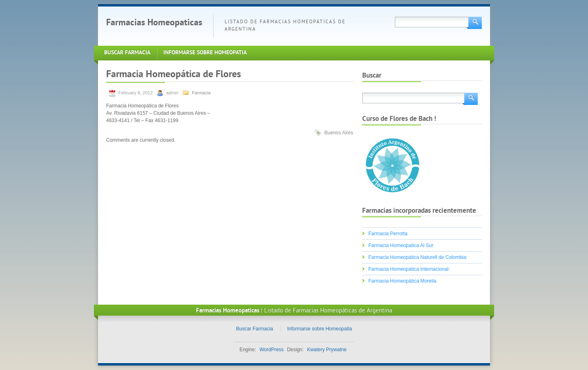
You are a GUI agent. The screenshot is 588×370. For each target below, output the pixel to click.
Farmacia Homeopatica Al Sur (401, 245)
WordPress (271, 350)
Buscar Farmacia (127, 53)
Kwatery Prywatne (327, 350)
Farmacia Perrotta (388, 234)
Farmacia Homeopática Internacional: (409, 269)
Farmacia (201, 93)
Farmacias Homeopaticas (154, 23)
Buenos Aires (339, 133)
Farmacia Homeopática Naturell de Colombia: (418, 257)
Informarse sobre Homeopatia (205, 53)
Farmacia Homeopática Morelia (402, 281)
